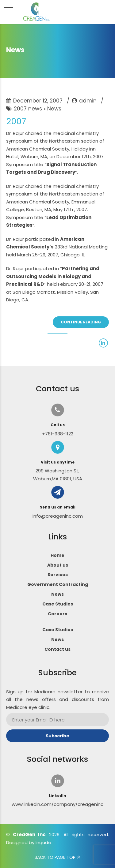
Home (57, 555)
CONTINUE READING (81, 322)
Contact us (57, 649)
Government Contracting (58, 584)
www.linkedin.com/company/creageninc (57, 804)
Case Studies (58, 604)
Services (58, 575)
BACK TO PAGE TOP (55, 857)
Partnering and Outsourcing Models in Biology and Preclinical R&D (53, 276)
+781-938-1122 (58, 434)
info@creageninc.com (58, 516)
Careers (57, 614)
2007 (16, 121)
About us (58, 565)
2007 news (28, 109)
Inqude (43, 842)
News (54, 109)
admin (88, 101)
